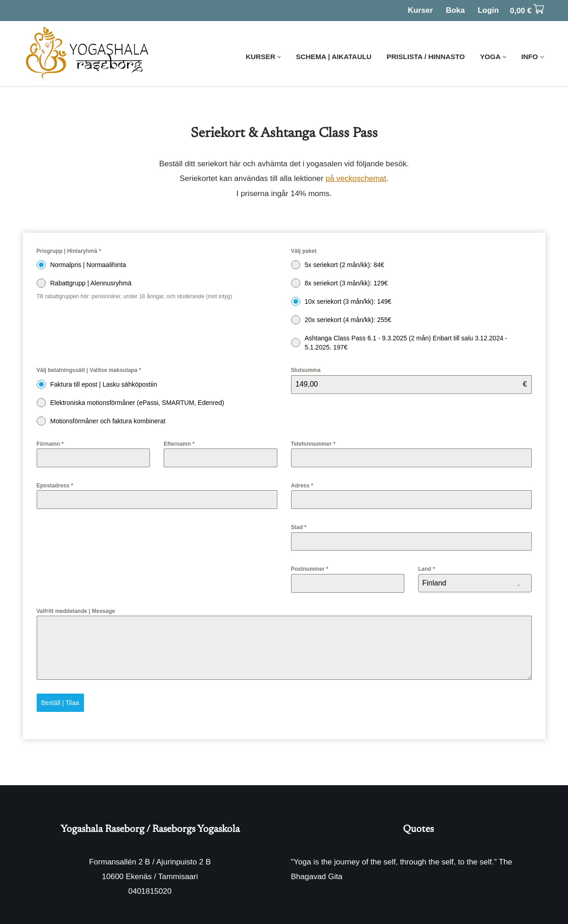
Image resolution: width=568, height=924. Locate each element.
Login (488, 10)
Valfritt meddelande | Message (76, 611)
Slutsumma (306, 370)
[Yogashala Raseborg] (88, 54)
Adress (302, 486)
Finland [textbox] (434, 583)
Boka (455, 10)
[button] (279, 57)
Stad (299, 527)
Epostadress (55, 486)
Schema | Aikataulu (334, 57)
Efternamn (179, 444)
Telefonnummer (313, 444)
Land (427, 569)
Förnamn (50, 444)
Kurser (421, 10)
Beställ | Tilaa (60, 703)
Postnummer (310, 569)
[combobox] (475, 583)
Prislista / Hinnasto (426, 57)
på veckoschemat (356, 178)
